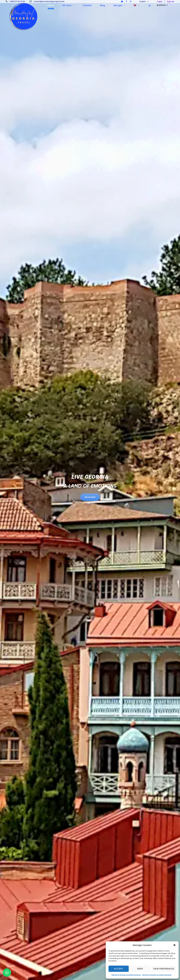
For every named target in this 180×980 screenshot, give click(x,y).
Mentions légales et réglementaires (126, 975)
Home (51, 5)
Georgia (118, 5)
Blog (103, 5)
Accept (119, 969)
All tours (67, 5)
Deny (140, 969)
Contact (87, 5)
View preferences (164, 969)
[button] (174, 945)
